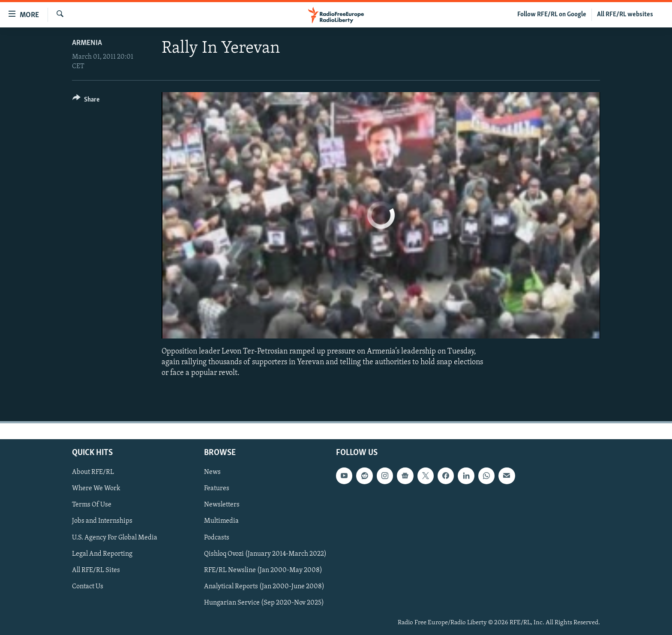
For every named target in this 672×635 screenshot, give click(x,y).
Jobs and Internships (102, 521)
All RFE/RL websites (625, 15)
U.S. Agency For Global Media (115, 537)
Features (217, 488)
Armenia (87, 43)
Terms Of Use (92, 505)
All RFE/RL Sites (96, 570)
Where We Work (96, 488)
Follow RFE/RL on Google (552, 15)
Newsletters (222, 505)
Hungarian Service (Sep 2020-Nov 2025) (264, 602)
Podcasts (217, 537)
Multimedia (221, 521)
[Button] (86, 101)
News (212, 472)
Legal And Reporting (102, 554)
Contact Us (88, 586)
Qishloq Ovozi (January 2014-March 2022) (265, 554)
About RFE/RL (93, 472)
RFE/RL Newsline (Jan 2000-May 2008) (263, 570)
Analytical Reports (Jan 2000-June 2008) (264, 586)
